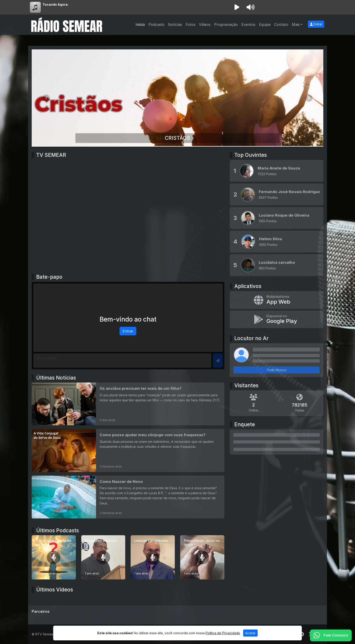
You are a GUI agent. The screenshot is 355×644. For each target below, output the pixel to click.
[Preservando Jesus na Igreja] (202, 557)
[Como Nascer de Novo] (128, 497)
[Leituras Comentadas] (153, 557)
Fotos (191, 24)
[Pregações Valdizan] (103, 557)
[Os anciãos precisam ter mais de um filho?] (128, 404)
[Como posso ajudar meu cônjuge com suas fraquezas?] (128, 450)
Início (140, 24)
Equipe (265, 24)
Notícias (175, 24)
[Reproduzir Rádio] (237, 7)
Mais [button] (296, 24)
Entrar (316, 24)
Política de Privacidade (223, 633)
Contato (281, 24)
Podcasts (156, 24)
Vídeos (205, 24)
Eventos (248, 24)
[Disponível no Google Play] (277, 320)
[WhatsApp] (331, 635)
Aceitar (250, 633)
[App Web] (277, 300)
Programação (226, 24)
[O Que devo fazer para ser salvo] (54, 557)
